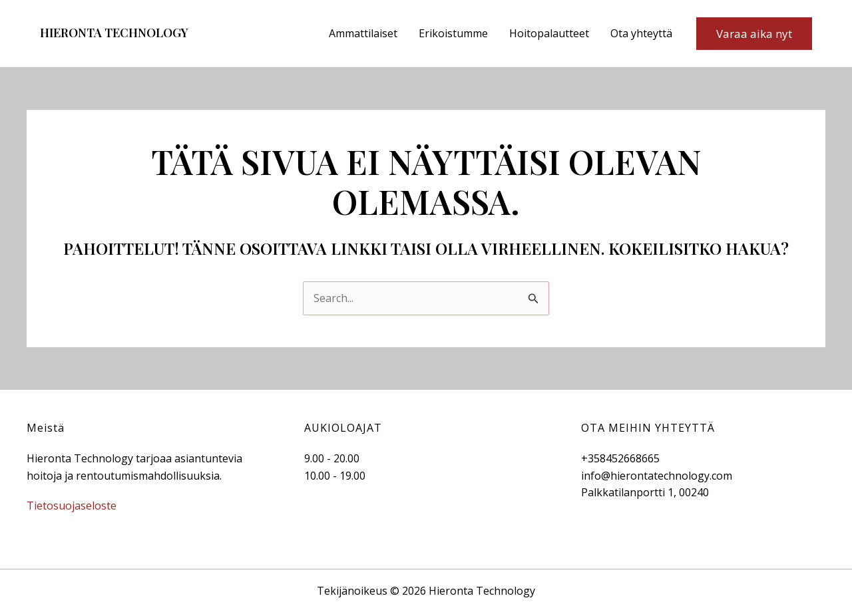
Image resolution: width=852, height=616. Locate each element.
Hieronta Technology (114, 33)
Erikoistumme (453, 33)
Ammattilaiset (363, 33)
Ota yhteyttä (641, 33)
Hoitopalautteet (549, 33)
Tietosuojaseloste (72, 506)
